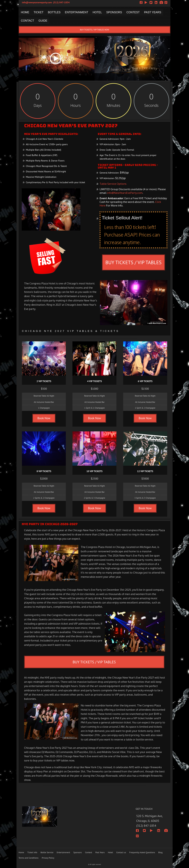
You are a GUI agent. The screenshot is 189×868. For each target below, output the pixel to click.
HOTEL (99, 12)
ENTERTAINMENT (78, 12)
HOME (25, 12)
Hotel (110, 852)
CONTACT (28, 21)
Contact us (121, 852)
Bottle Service (47, 852)
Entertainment (63, 852)
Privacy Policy (48, 858)
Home (21, 852)
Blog (160, 852)
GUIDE (43, 21)
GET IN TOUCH (144, 809)
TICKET (39, 12)
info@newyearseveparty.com (37, 2)
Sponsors (78, 852)
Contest (89, 852)
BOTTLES (55, 12)
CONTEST (136, 12)
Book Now (44, 418)
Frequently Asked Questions (142, 852)
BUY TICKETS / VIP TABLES (133, 262)
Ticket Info (32, 852)
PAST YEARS (156, 12)
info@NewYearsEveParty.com (125, 193)
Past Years (100, 852)
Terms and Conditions (29, 858)
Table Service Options (113, 184)
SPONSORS (116, 12)
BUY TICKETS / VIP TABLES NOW (94, 30)
